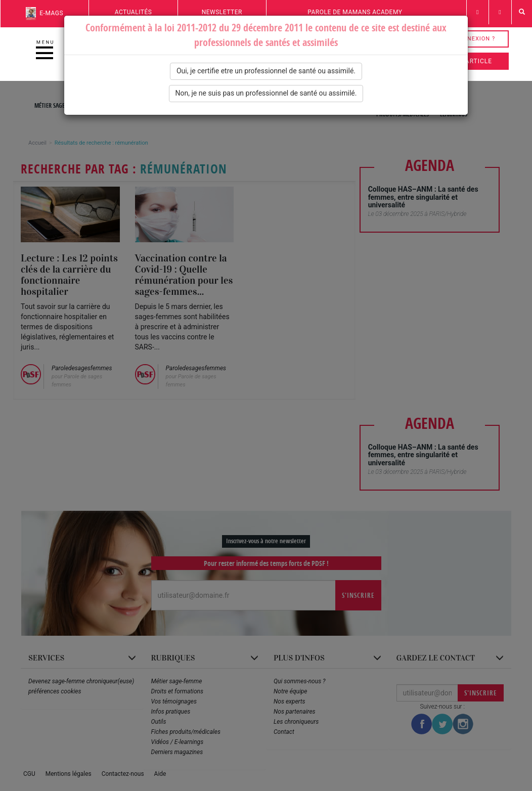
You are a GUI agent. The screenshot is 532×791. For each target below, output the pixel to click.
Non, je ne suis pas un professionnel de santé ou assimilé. (266, 93)
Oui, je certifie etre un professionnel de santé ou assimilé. (266, 71)
